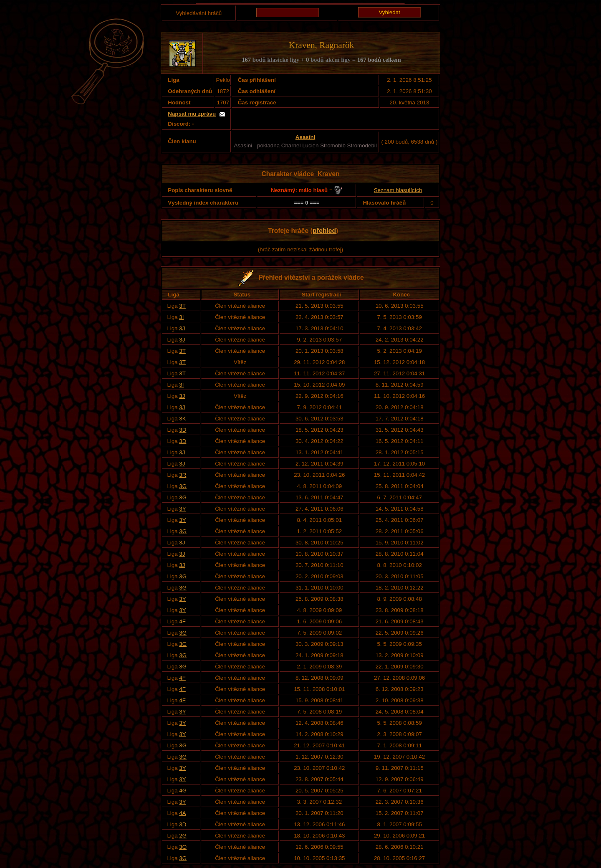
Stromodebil (362, 146)
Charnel (291, 146)
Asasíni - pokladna (257, 146)
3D (183, 430)
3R (183, 475)
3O (183, 847)
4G (183, 791)
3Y (182, 509)
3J (182, 328)
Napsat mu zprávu (192, 114)
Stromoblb (333, 146)
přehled (324, 231)
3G (183, 486)
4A (182, 813)
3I (181, 317)
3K (182, 419)
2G (183, 836)
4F (182, 621)
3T (182, 306)
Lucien (310, 146)
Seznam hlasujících (398, 190)
